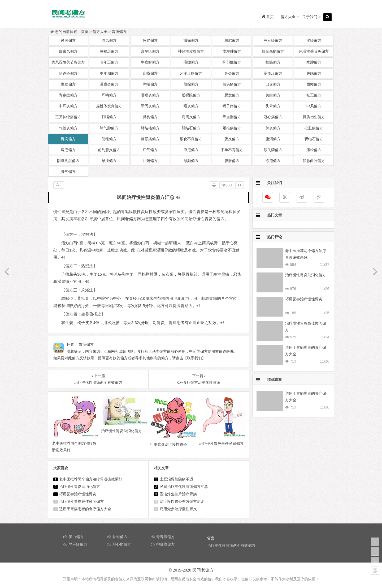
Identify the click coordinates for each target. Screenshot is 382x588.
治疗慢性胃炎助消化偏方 (80, 487)
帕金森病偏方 (273, 51)
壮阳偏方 (150, 161)
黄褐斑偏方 (109, 51)
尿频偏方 (191, 161)
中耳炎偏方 (68, 106)
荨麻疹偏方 (273, 40)
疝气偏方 (150, 150)
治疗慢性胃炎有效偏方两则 (182, 501)
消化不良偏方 (191, 139)
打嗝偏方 (109, 117)
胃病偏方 (119, 32)
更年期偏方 (109, 73)
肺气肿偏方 (109, 128)
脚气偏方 (68, 172)
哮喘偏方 (150, 84)
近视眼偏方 (191, 95)
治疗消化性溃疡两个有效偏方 (231, 546)
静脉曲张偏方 (314, 161)
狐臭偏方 (150, 117)
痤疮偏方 (191, 150)
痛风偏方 (109, 40)
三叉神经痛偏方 (68, 117)
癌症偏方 (191, 62)
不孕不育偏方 (232, 150)
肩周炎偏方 (191, 117)
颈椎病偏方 (232, 128)
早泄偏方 (109, 161)
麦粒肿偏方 (232, 51)
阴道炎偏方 (68, 73)
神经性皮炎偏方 (191, 51)
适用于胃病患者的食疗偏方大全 (85, 509)
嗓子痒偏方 (232, 106)
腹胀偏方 (232, 161)
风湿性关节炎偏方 (314, 51)
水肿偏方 (314, 62)
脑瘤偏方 (191, 84)
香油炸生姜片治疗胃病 (178, 494)
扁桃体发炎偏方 (109, 106)
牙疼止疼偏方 (191, 73)
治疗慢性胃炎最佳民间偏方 (81, 501)
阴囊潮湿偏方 (68, 161)
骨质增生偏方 (314, 117)
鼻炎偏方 (232, 73)
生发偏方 (68, 84)
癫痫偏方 (191, 40)
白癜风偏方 (68, 51)
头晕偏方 (273, 106)
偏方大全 (288, 17)
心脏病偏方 (314, 128)
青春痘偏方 (68, 95)
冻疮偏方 (273, 161)
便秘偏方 (109, 139)
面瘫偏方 (314, 84)
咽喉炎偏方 (150, 95)
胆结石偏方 (191, 128)
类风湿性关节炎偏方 (68, 62)
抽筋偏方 (273, 62)
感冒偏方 (150, 40)
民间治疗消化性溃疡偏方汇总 (184, 487)
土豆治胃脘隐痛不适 (176, 479)
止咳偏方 (150, 73)
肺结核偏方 (150, 128)
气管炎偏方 (68, 128)
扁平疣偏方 (150, 51)
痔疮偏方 (68, 150)
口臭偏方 (273, 84)
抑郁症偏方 (232, 62)
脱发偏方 (232, 95)
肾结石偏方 (314, 139)
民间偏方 (68, 40)
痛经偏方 (314, 150)
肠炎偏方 (232, 139)
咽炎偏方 (191, 106)
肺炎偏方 (273, 128)
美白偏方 (273, 95)
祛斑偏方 (314, 95)
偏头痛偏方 (232, 84)
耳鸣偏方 (109, 95)
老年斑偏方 (109, 62)
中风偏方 (314, 106)
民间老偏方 (203, 570)
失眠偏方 (314, 73)
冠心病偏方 (273, 117)
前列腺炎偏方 (109, 150)
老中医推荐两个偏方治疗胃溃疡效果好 (91, 479)
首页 (85, 32)
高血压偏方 (273, 73)
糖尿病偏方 (150, 139)
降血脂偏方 (232, 117)
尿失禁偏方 (273, 150)
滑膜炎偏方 (109, 84)
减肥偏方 (232, 40)
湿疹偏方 (314, 40)
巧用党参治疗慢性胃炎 (78, 494)
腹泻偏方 (273, 139)
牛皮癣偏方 (150, 62)
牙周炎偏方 (150, 106)
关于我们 (310, 17)
